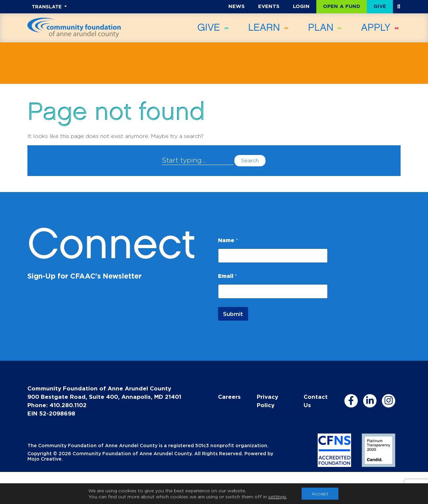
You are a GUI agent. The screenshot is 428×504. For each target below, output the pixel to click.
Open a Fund (342, 6)
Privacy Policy (267, 401)
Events (269, 6)
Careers (229, 397)
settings (277, 496)
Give (380, 6)
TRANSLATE (47, 7)
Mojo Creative (44, 459)
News (237, 6)
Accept (320, 493)
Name (228, 240)
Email (228, 276)
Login (301, 6)
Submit (233, 314)
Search (250, 160)
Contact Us (316, 401)
